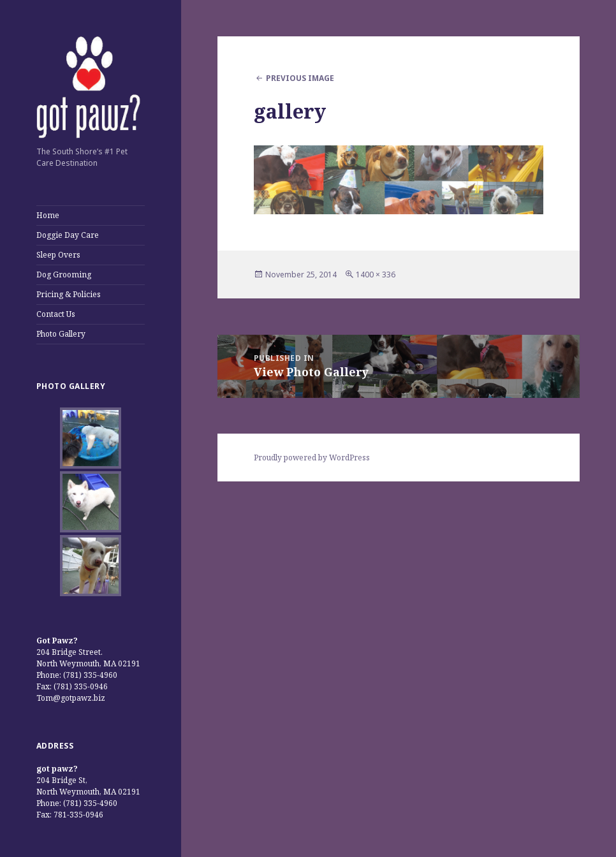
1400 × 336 (376, 275)
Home (48, 215)
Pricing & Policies (69, 294)
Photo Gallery (61, 334)
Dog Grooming (64, 275)
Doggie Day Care (68, 235)
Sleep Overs (58, 255)
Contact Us (56, 314)
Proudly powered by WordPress (312, 458)
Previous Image (300, 78)
